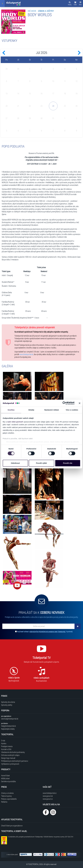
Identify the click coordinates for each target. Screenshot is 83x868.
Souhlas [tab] (11, 410)
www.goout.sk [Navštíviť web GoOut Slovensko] (48, 796)
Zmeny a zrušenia (7, 793)
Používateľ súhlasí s (45, 632)
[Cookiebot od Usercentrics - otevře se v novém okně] (64, 403)
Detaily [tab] (31, 410)
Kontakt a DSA (6, 749)
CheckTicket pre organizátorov (12, 826)
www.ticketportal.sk (26, 354)
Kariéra (4, 743)
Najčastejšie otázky (8, 729)
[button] (75, 4)
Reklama (4, 802)
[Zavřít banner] (80, 403)
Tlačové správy (6, 796)
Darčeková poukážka (8, 781)
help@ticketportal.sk (8, 726)
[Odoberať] (78, 626)
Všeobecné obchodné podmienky (13, 752)
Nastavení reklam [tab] (52, 410)
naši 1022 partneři (15, 422)
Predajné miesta (7, 746)
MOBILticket (5, 778)
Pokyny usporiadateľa (9, 799)
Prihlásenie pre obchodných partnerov (15, 761)
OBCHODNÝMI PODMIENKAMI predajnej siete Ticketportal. (48, 632)
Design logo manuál (8, 758)
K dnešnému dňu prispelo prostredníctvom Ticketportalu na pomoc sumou (41, 837)
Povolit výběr (41, 463)
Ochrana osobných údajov (10, 755)
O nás (3, 740)
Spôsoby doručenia (8, 702)
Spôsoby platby (7, 705)
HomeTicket (5, 776)
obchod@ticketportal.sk (10, 719)
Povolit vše (68, 463)
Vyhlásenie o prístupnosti (10, 764)
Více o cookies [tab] (72, 410)
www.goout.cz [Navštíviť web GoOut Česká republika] (48, 799)
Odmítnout (15, 463)
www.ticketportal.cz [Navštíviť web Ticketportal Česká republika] (50, 793)
